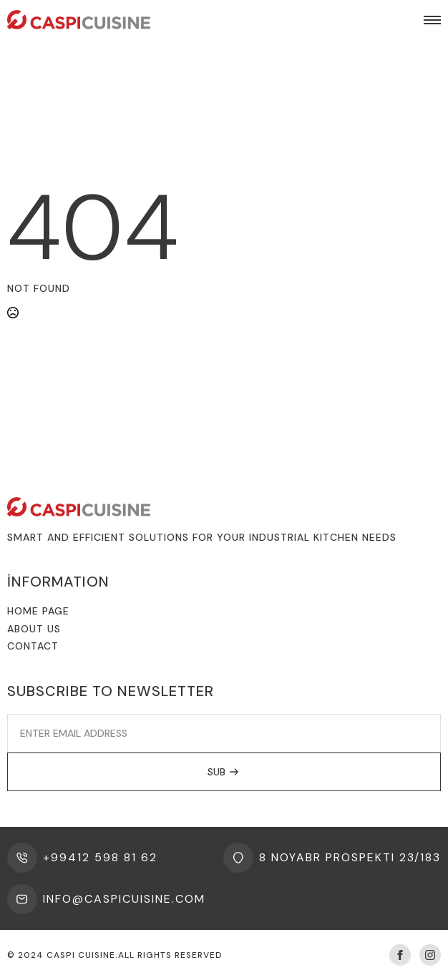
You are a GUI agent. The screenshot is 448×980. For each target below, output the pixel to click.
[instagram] (430, 955)
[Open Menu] (432, 20)
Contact (33, 646)
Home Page (38, 611)
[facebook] (400, 955)
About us (34, 629)
